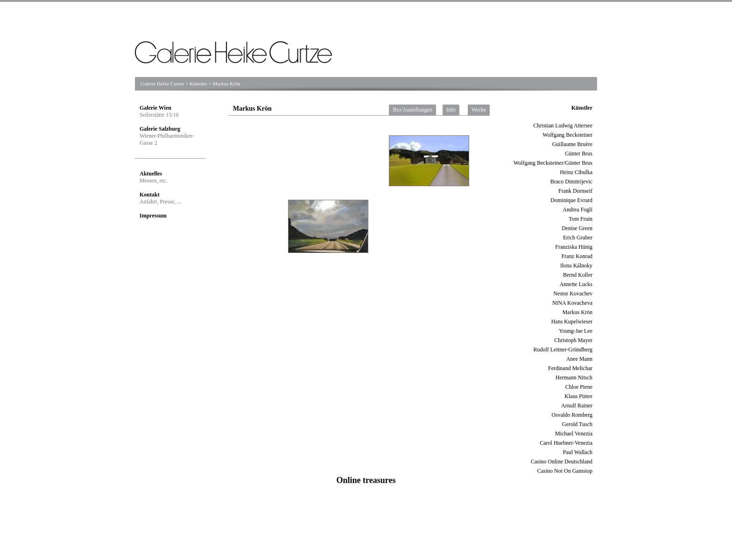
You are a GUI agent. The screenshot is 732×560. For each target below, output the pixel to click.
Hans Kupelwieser (572, 322)
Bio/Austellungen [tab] (412, 110)
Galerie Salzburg (160, 129)
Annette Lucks (576, 284)
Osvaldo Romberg (572, 415)
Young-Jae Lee (576, 331)
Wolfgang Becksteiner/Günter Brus (553, 163)
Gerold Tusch (577, 424)
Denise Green (577, 228)
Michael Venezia (574, 434)
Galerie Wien (155, 108)
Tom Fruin (581, 219)
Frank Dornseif (575, 191)
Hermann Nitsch (574, 378)
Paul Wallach (578, 452)
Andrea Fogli (577, 210)
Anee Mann (579, 359)
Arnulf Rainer (577, 406)
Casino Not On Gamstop (565, 471)
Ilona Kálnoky (576, 266)
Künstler (198, 84)
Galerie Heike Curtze (162, 84)
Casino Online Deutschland (562, 462)
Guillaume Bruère (572, 144)
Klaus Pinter (578, 396)
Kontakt (150, 195)
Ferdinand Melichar (570, 368)
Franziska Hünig (574, 247)
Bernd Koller (578, 275)
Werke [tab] (479, 110)
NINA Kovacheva (572, 303)
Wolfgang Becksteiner (567, 135)
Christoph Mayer (573, 340)
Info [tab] (451, 110)
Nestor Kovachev (573, 294)
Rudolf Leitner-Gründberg (563, 350)
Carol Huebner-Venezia (566, 443)
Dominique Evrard (571, 200)
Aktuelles (151, 174)
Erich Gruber (578, 238)
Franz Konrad (577, 256)
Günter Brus (579, 154)
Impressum (153, 216)
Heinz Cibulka (576, 172)
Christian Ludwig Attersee (563, 126)
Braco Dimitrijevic (571, 182)
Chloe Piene (579, 387)
